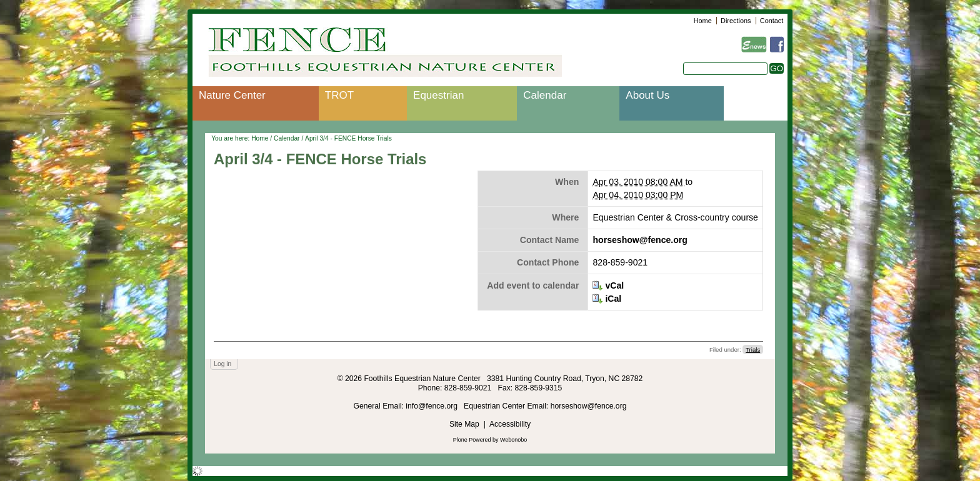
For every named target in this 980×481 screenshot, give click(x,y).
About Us (647, 95)
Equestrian (438, 95)
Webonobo (513, 440)
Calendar (545, 95)
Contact (772, 21)
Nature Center (232, 95)
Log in (222, 364)
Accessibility (510, 424)
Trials (753, 350)
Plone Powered (472, 440)
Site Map (464, 424)
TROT (339, 95)
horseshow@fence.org (640, 240)
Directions (736, 21)
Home (703, 21)
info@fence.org (432, 406)
